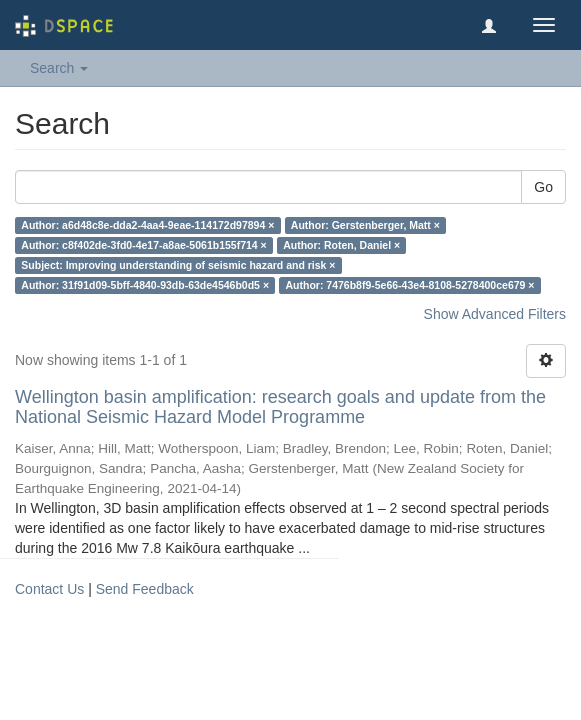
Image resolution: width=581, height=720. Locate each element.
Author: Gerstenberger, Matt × (365, 225)
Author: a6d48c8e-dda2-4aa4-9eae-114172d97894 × (147, 225)
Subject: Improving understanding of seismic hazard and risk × (178, 265)
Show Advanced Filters (495, 314)
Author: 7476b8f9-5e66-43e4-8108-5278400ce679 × (410, 285)
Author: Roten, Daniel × (341, 245)
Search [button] (59, 68)
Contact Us (49, 589)
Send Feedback (145, 589)
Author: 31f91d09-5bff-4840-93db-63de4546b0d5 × (145, 285)
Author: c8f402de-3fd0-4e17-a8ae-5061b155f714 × (143, 245)
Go (543, 187)
